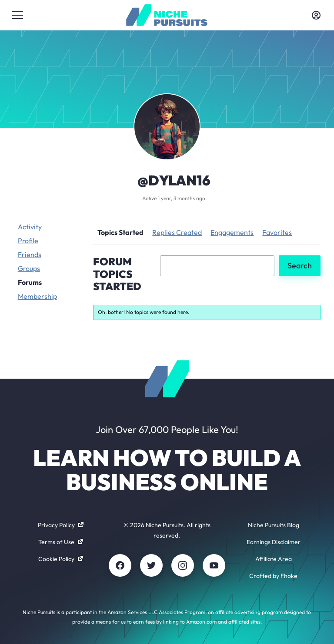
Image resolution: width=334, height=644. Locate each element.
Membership (37, 296)
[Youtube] (214, 565)
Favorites (277, 232)
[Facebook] (120, 565)
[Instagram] (183, 565)
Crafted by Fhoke (273, 576)
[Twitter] (151, 565)
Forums (30, 282)
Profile (28, 241)
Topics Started (120, 232)
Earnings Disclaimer (274, 542)
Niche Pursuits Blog (274, 525)
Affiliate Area (274, 559)
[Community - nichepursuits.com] (167, 15)
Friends (30, 254)
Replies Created (177, 232)
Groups (29, 268)
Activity (30, 227)
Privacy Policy (61, 525)
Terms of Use (61, 542)
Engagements (232, 232)
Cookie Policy (61, 559)
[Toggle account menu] (316, 15)
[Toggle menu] (18, 15)
